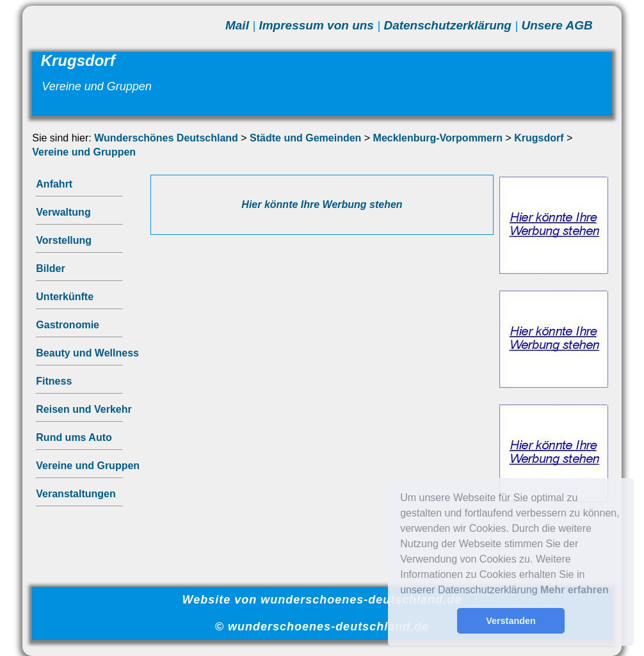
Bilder (50, 268)
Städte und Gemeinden (305, 138)
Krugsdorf (539, 138)
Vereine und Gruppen (84, 152)
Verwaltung (63, 212)
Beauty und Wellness (87, 353)
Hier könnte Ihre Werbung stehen (322, 204)
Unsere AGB (557, 25)
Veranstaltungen (76, 494)
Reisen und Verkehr (84, 409)
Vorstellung (64, 240)
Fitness (54, 381)
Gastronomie (68, 325)
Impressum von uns (316, 25)
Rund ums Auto (74, 437)
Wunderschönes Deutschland (166, 138)
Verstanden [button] (511, 621)
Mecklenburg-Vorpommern (438, 138)
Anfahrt (54, 184)
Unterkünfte (65, 297)
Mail (237, 25)
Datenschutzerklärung (447, 25)
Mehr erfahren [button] (575, 590)
